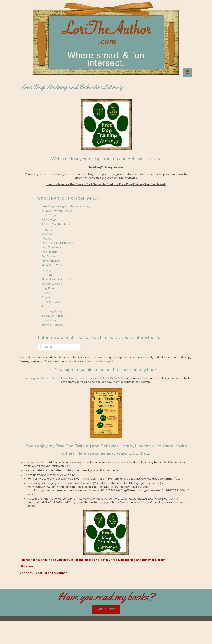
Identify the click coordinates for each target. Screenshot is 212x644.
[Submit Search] (41, 347)
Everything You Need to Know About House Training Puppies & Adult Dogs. (70, 378)
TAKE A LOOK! (106, 609)
